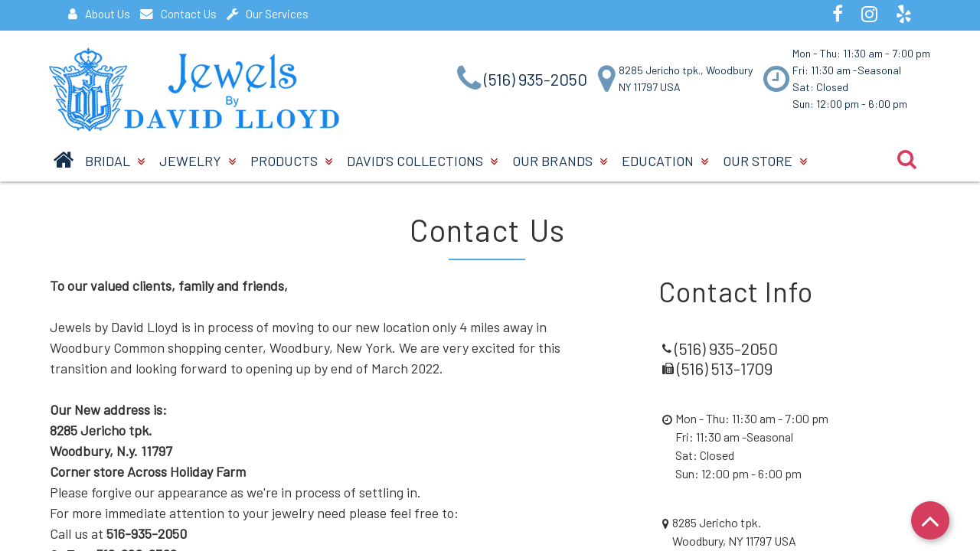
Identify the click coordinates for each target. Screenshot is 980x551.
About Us (99, 14)
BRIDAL (115, 161)
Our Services (268, 14)
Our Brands (560, 161)
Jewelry (198, 161)
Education (665, 161)
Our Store (765, 161)
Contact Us (178, 14)
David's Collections (422, 161)
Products (291, 161)
